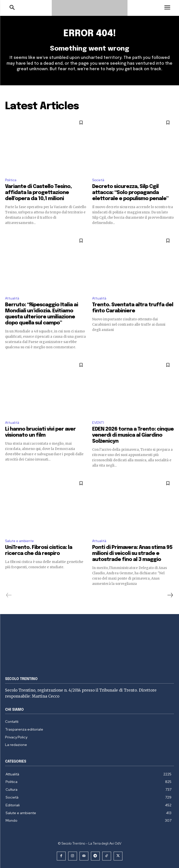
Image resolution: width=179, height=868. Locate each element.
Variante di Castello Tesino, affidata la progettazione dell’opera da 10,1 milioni (38, 193)
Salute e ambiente (19, 541)
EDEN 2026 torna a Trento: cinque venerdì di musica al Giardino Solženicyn (133, 435)
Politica (11, 180)
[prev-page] (9, 595)
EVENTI (98, 423)
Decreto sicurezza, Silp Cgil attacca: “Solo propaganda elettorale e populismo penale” (130, 193)
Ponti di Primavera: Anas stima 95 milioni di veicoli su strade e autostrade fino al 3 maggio (132, 554)
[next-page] (170, 595)
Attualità (12, 298)
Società (98, 180)
